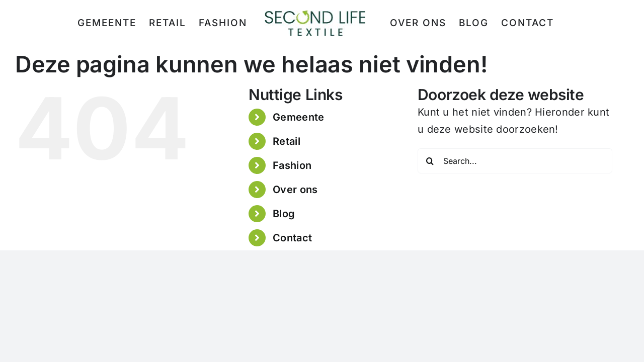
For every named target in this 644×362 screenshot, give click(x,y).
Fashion (292, 165)
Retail (287, 141)
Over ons (295, 190)
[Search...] (515, 161)
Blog (284, 214)
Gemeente (298, 117)
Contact (292, 238)
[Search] (430, 161)
